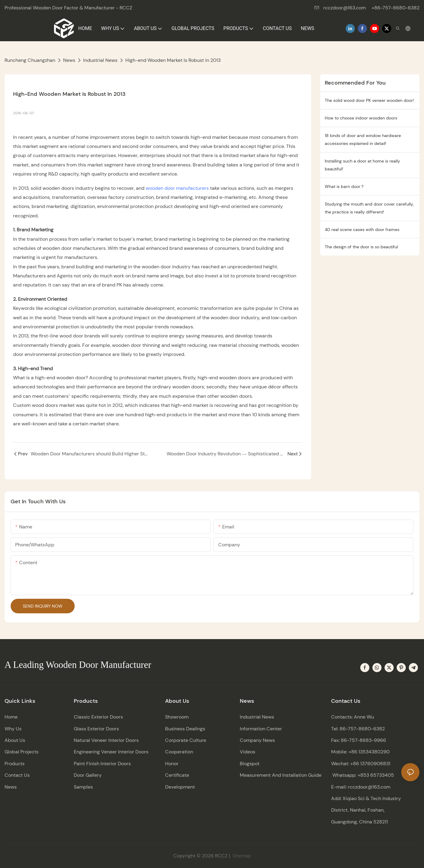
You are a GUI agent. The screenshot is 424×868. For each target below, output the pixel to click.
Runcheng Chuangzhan (30, 60)
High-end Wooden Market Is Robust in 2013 (173, 60)
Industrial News (100, 60)
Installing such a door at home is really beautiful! (362, 165)
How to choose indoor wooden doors (361, 118)
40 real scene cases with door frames (362, 230)
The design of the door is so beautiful (361, 247)
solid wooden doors (52, 188)
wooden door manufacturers (177, 188)
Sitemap (241, 856)
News (69, 60)
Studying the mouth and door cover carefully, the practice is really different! (369, 208)
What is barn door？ (345, 186)
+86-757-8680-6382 (395, 8)
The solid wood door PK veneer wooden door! (369, 100)
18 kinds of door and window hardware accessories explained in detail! (363, 140)
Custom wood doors (36, 405)
